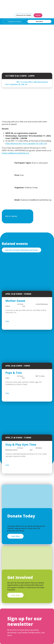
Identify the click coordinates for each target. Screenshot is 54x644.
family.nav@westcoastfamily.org (15, 153)
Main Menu (39, 21)
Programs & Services (15, 21)
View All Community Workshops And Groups (21, 250)
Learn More (15, 536)
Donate (38, 15)
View (13, 321)
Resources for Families (24, 15)
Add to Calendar (17, 216)
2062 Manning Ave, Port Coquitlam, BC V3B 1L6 (26, 143)
